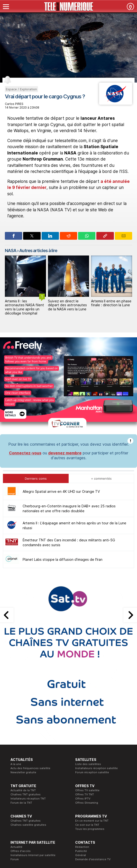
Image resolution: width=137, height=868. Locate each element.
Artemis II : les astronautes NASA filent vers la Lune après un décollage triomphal (68, 307)
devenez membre (65, 453)
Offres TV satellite (87, 790)
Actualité (16, 847)
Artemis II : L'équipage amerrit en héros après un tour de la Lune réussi (25, 307)
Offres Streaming (87, 803)
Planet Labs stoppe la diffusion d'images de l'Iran (63, 559)
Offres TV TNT (85, 794)
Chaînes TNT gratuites (26, 794)
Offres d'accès (21, 851)
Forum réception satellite (92, 772)
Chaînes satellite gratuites (28, 825)
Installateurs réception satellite (96, 768)
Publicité (81, 851)
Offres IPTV (83, 799)
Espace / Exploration (21, 89)
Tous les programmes (90, 829)
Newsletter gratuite (23, 772)
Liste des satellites (88, 764)
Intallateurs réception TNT (28, 799)
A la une (16, 764)
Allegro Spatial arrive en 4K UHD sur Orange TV (61, 491)
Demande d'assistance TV (93, 859)
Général (81, 855)
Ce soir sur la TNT (87, 825)
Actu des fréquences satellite (30, 768)
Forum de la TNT (21, 803)
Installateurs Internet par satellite (33, 855)
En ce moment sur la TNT (92, 821)
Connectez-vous (25, 453)
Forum (15, 859)
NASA (11, 251)
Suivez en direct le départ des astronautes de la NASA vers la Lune (110, 305)
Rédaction (82, 847)
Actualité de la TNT (23, 790)
